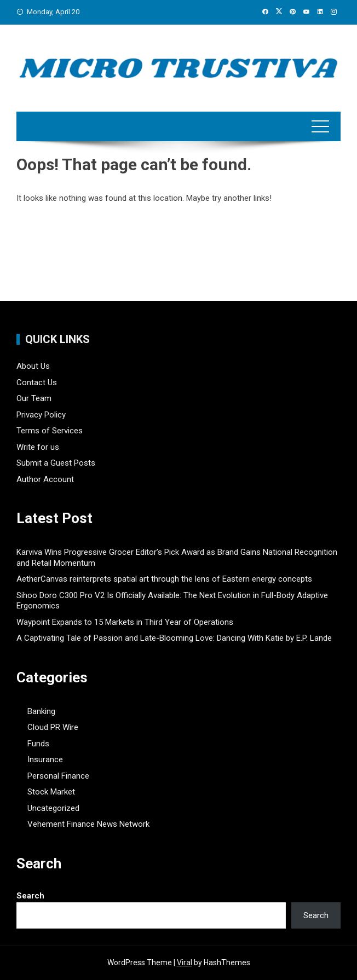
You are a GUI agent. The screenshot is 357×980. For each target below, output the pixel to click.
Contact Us (37, 382)
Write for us (38, 447)
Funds (38, 744)
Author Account (45, 479)
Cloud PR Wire (53, 727)
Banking (41, 711)
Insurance (45, 759)
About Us (33, 366)
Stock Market (51, 792)
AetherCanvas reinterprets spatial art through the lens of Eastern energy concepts (164, 579)
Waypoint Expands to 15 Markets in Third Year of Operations (125, 622)
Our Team (34, 398)
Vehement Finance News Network (88, 824)
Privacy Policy (41, 415)
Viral (185, 962)
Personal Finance (58, 776)
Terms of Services (50, 431)
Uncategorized (53, 808)
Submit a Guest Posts (56, 463)
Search (30, 896)
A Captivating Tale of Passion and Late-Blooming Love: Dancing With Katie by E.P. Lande (174, 638)
